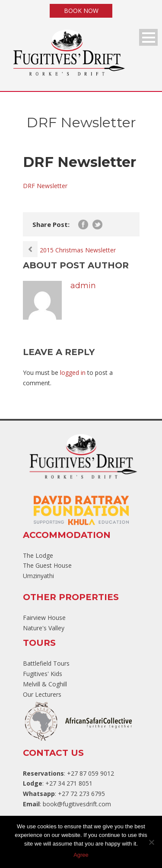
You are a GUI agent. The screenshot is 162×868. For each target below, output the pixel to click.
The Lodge (38, 555)
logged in (73, 373)
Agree (81, 855)
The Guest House (47, 565)
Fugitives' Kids (43, 674)
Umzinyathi (38, 576)
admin (83, 286)
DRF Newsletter (45, 186)
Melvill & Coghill (45, 684)
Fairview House (44, 618)
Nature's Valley (44, 628)
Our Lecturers (42, 694)
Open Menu (148, 37)
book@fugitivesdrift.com (77, 804)
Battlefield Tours (46, 663)
